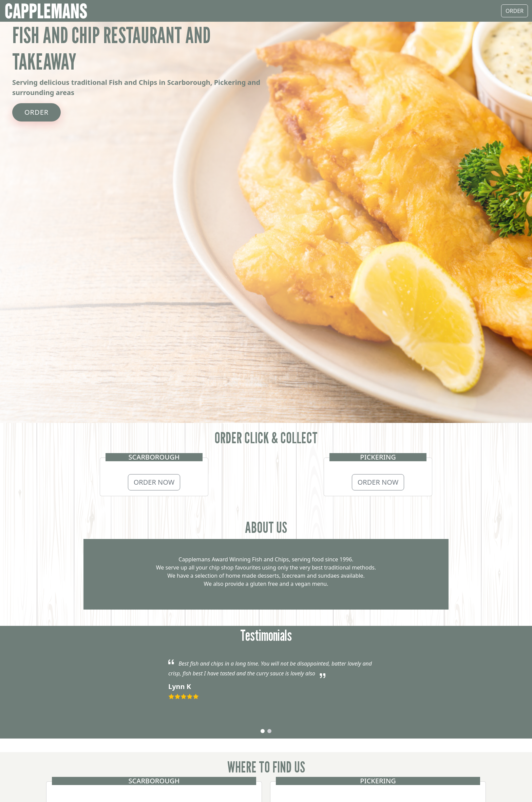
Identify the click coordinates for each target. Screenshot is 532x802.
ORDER (36, 112)
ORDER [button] (515, 11)
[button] (263, 731)
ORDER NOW (154, 482)
